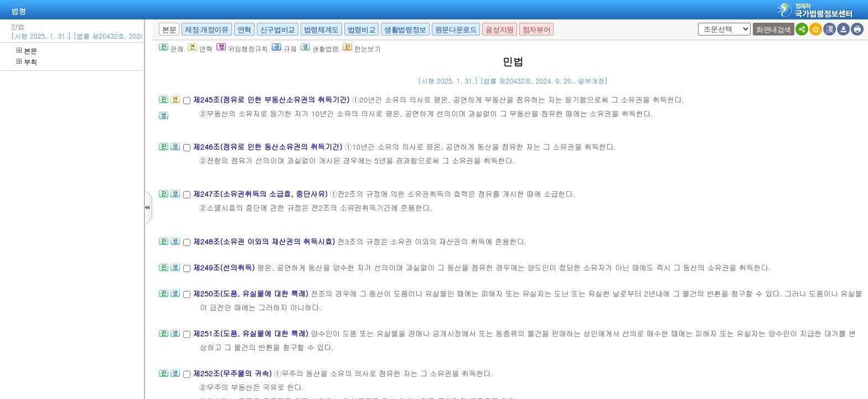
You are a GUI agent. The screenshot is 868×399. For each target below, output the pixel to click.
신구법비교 (278, 30)
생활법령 (320, 48)
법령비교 (361, 30)
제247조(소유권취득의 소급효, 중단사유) (261, 194)
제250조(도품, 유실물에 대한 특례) (252, 293)
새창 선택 (696, 23)
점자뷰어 (536, 30)
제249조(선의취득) (225, 267)
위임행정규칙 (242, 48)
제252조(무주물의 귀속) (233, 373)
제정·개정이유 (206, 30)
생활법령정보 (405, 30)
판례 (171, 48)
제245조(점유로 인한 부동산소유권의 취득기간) (272, 99)
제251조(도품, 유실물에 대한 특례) (252, 333)
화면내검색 (774, 30)
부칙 (27, 62)
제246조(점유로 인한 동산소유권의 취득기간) (268, 147)
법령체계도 (321, 30)
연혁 (244, 30)
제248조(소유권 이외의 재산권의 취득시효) (265, 241)
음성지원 (499, 30)
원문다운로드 (456, 30)
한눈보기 (362, 48)
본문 (27, 51)
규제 (284, 48)
